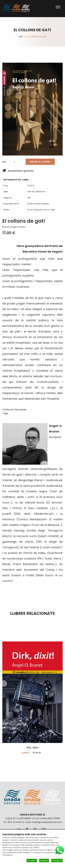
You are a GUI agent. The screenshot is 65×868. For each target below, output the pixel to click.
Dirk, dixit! (32, 748)
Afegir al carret (40, 162)
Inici (21, 37)
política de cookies (31, 847)
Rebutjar (44, 861)
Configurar (57, 861)
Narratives (21, 410)
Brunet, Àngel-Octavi (14, 227)
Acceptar (32, 861)
